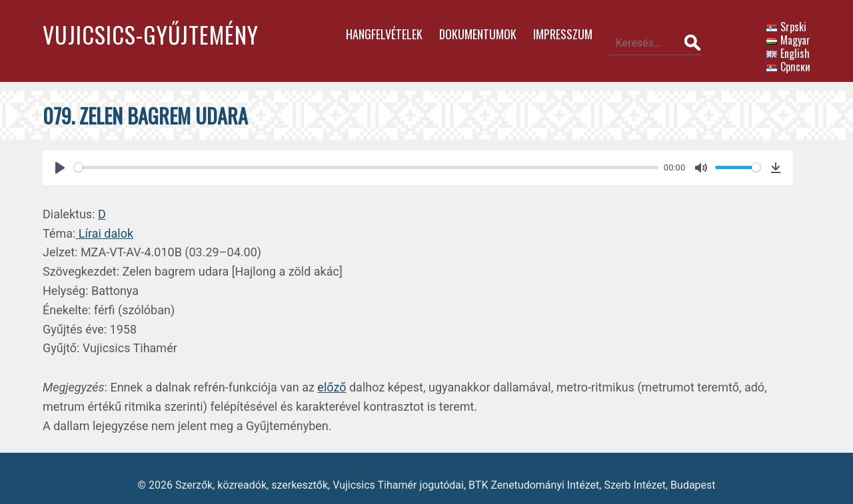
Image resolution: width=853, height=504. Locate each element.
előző (332, 375)
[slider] (356, 155)
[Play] (60, 155)
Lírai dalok (104, 221)
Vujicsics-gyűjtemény (151, 34)
